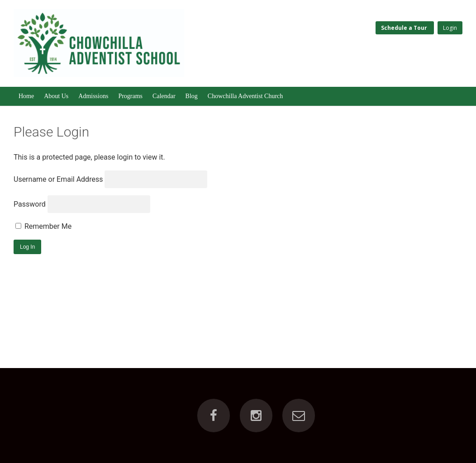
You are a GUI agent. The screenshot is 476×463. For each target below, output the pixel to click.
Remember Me (43, 226)
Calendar (164, 96)
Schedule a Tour (405, 28)
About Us (56, 96)
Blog (192, 96)
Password (30, 204)
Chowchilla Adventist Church (245, 96)
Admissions (93, 96)
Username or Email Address (58, 179)
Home (26, 96)
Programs (130, 96)
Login (450, 28)
